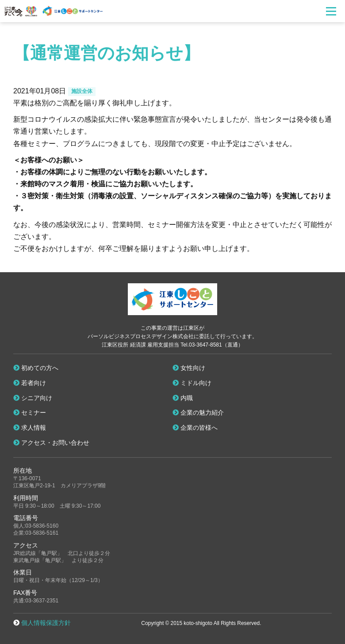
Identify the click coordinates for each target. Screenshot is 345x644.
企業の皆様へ (195, 428)
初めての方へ (36, 368)
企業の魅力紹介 (198, 413)
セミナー (30, 413)
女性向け (189, 368)
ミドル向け (192, 383)
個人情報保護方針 (46, 623)
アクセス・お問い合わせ (51, 443)
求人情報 (30, 428)
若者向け (30, 383)
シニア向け (33, 398)
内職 (183, 398)
